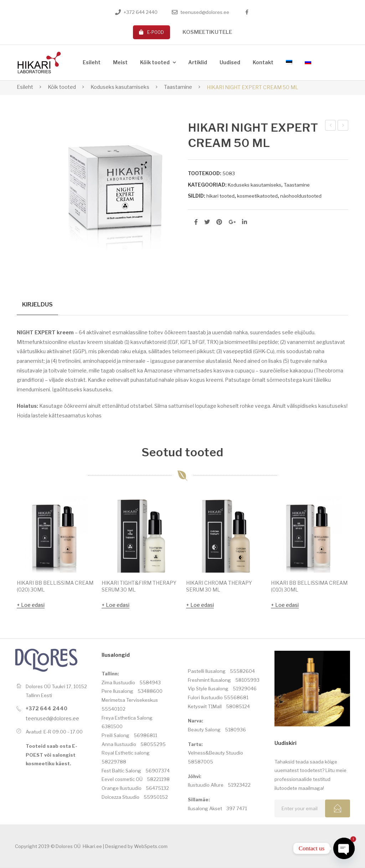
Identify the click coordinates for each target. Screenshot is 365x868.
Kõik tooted (62, 87)
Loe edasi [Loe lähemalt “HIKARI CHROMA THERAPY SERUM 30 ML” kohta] (202, 605)
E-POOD (151, 32)
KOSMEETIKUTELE (207, 32)
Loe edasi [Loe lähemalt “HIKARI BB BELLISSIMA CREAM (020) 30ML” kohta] (33, 605)
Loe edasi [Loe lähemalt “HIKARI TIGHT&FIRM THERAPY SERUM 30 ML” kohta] (118, 605)
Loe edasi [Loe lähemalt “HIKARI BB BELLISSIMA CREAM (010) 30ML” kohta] (287, 605)
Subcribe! (338, 809)
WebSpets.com (151, 847)
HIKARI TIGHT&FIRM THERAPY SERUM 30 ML (139, 587)
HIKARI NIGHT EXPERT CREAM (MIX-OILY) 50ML (343, 126)
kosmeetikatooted (257, 196)
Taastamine (178, 87)
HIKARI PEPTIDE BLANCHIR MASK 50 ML (331, 126)
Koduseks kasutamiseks (120, 87)
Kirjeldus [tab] (37, 304)
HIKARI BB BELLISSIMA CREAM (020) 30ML (55, 587)
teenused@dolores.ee (205, 12)
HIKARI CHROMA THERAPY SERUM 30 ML (219, 587)
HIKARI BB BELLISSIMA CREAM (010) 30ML (309, 587)
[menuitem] (92, 63)
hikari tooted (220, 196)
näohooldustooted (301, 196)
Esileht (25, 87)
